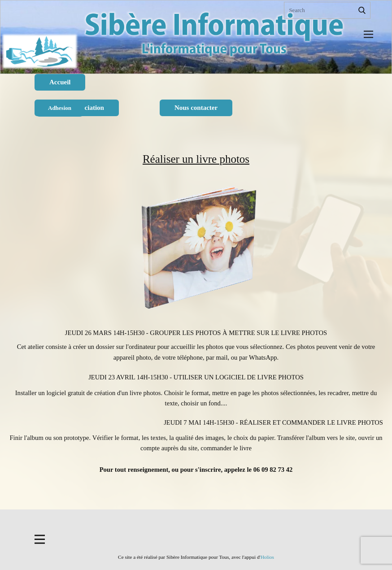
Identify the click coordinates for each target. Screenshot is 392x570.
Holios (267, 557)
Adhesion (60, 108)
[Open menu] (368, 34)
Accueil (60, 82)
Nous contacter (196, 108)
